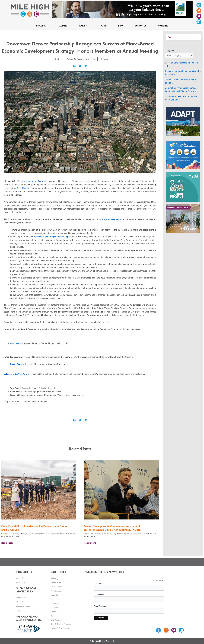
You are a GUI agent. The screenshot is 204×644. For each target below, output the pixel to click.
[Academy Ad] (183, 155)
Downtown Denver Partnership (35, 181)
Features (85, 26)
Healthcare (55, 598)
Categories (169, 51)
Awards (68, 59)
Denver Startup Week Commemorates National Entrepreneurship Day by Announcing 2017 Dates (113, 528)
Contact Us (142, 26)
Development (78, 59)
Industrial (54, 594)
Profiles (93, 59)
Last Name (99, 594)
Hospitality (55, 603)
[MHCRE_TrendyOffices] (183, 218)
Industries (43, 26)
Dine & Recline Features (61, 623)
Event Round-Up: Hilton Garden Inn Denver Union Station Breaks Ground (35, 528)
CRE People (55, 619)
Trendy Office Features (60, 627)
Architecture (56, 590)
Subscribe (163, 26)
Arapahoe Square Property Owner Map (52, 237)
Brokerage (55, 578)
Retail (53, 615)
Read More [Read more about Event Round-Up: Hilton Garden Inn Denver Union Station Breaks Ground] (7, 543)
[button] (74, 66)
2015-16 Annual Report (111, 219)
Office (53, 611)
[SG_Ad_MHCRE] (183, 187)
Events (104, 26)
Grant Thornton (23, 188)
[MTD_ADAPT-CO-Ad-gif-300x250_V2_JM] (183, 121)
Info (122, 26)
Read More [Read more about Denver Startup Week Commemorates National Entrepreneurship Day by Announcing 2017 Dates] (90, 543)
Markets (64, 26)
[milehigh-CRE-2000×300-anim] (122, 10)
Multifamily (55, 607)
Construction (56, 582)
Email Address (101, 606)
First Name (99, 583)
